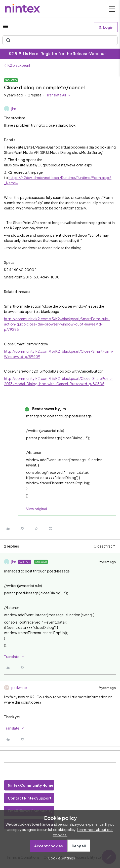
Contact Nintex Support (30, 798)
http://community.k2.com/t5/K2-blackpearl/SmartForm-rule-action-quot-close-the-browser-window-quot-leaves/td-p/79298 (57, 324)
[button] (6, 28)
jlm (14, 109)
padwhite (19, 688)
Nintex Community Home (31, 785)
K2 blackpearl (19, 65)
